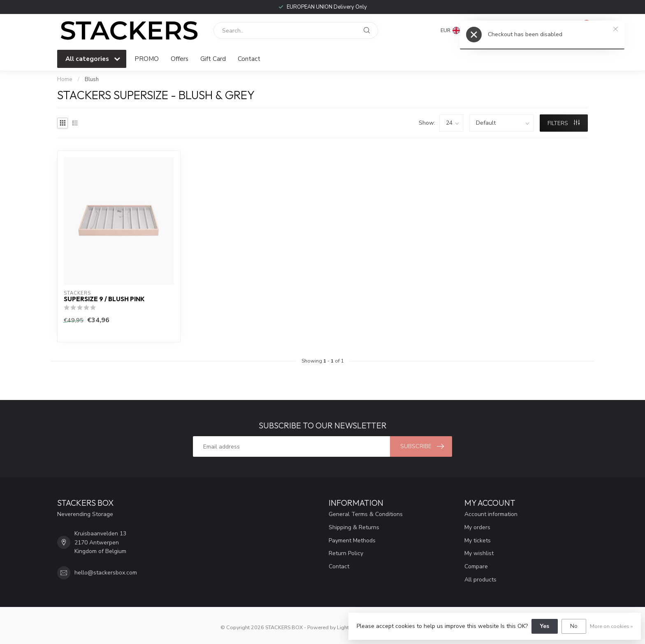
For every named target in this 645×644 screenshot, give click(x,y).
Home (65, 79)
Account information (491, 514)
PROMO (147, 59)
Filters (564, 123)
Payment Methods (352, 541)
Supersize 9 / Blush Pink (104, 299)
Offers (180, 59)
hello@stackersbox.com (106, 573)
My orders (477, 527)
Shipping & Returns (354, 527)
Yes (545, 626)
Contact (249, 59)
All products (480, 580)
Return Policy (346, 553)
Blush (92, 79)
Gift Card (213, 59)
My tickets (478, 541)
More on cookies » (611, 626)
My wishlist (479, 553)
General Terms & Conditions (366, 514)
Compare (476, 566)
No (574, 626)
